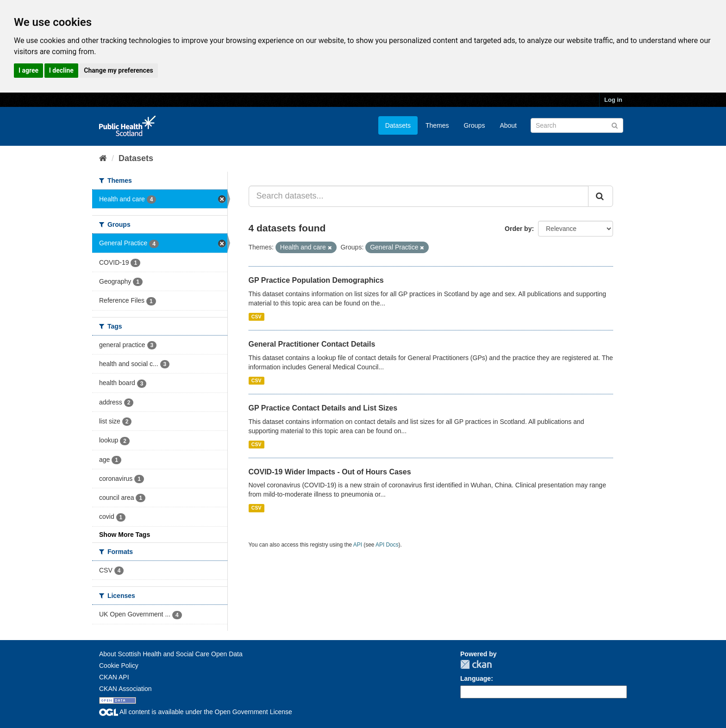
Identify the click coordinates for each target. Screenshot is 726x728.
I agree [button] (28, 70)
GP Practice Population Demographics (316, 280)
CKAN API (114, 677)
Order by (518, 229)
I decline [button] (61, 70)
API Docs (387, 545)
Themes (437, 125)
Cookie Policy (119, 666)
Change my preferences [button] (118, 70)
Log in (613, 100)
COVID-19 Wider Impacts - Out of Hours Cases (330, 472)
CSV (257, 317)
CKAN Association (125, 689)
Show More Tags (125, 535)
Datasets (398, 125)
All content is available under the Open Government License (196, 712)
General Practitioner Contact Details (312, 344)
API (358, 545)
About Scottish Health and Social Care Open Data (171, 654)
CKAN (476, 664)
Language (476, 678)
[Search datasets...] (419, 196)
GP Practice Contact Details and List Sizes (323, 408)
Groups (474, 125)
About (508, 125)
